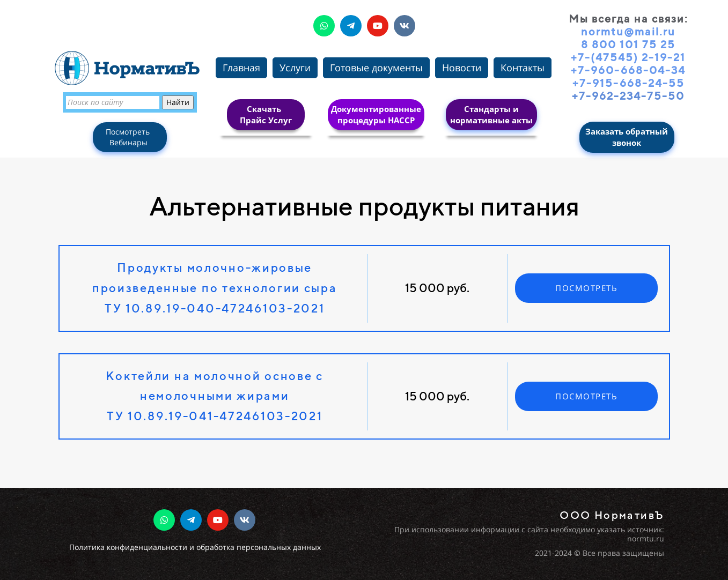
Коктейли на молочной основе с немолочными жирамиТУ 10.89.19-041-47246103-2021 (215, 396)
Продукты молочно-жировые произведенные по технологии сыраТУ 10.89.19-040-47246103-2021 (215, 288)
